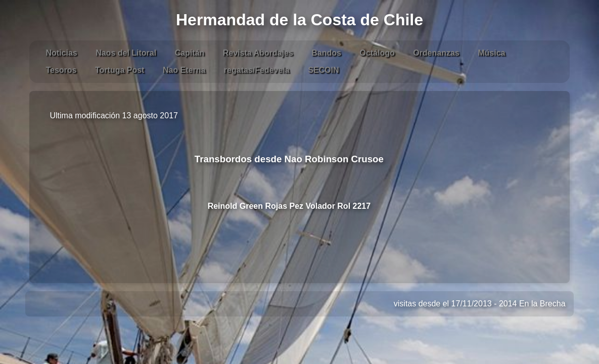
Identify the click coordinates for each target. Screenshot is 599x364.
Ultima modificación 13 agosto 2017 (113, 116)
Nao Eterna (184, 70)
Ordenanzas (436, 53)
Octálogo (377, 53)
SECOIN (323, 70)
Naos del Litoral (126, 53)
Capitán (190, 53)
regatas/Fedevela (257, 70)
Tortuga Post (120, 70)
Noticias (61, 53)
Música (491, 53)
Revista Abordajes (258, 53)
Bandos (326, 53)
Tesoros (61, 70)
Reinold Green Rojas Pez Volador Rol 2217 (289, 206)
